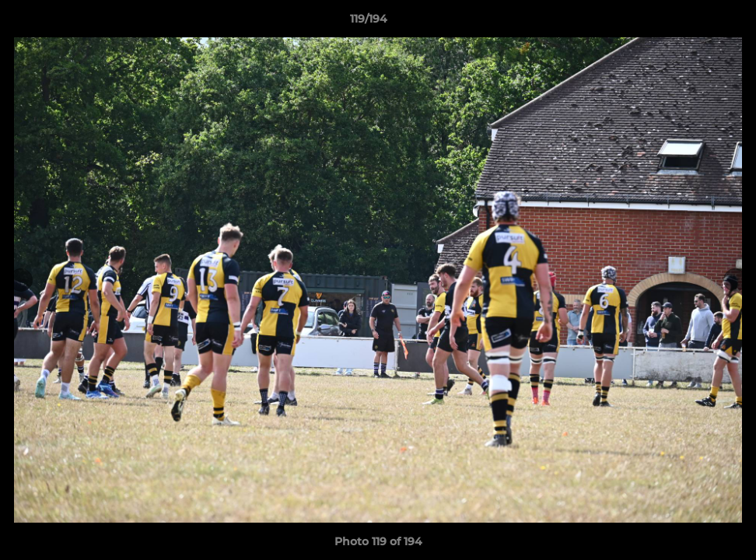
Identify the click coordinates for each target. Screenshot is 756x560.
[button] (691, 23)
